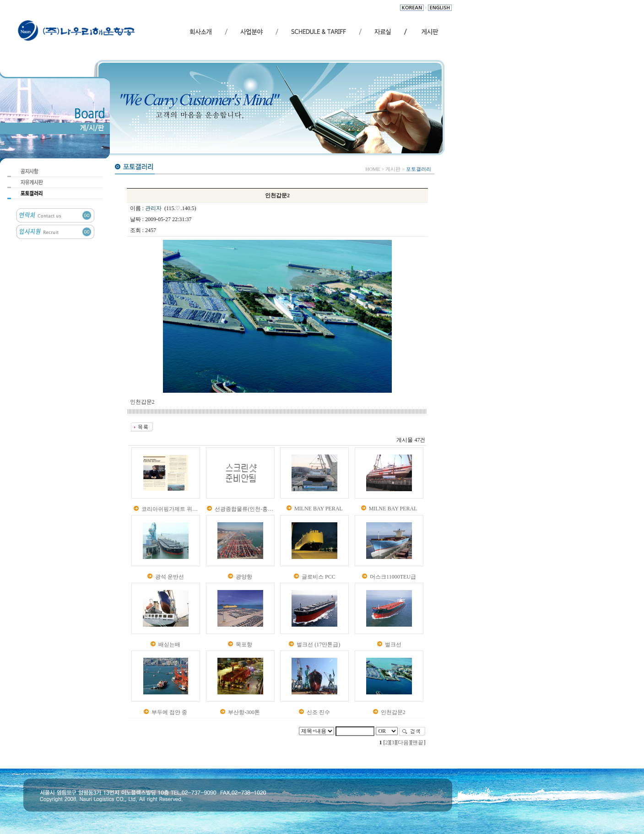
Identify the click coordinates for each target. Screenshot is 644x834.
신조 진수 (318, 712)
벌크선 (393, 644)
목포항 (244, 644)
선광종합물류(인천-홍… (244, 509)
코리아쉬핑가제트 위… (170, 509)
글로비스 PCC (319, 577)
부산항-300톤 (244, 712)
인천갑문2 (393, 712)
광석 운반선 (170, 577)
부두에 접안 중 (169, 712)
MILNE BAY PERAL (319, 509)
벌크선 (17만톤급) (318, 644)
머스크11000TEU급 (393, 577)
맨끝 (418, 742)
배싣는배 (169, 644)
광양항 (244, 577)
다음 (403, 742)
